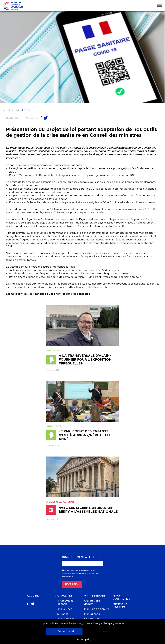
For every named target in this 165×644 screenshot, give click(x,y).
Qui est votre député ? (92, 602)
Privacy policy (84, 639)
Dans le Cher (63, 609)
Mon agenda (92, 614)
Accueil (7, 110)
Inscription (72, 584)
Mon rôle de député (97, 609)
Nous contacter (121, 597)
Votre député (95, 596)
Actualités (17, 110)
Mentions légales (120, 606)
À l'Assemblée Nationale (64, 602)
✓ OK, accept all (64, 631)
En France (28, 110)
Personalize (102, 632)
